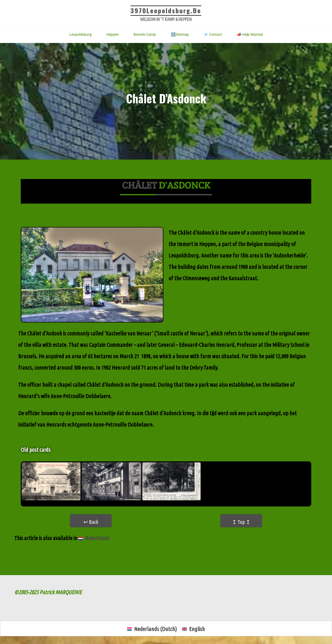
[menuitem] (94, 538)
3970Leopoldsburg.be (166, 10)
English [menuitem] (197, 629)
